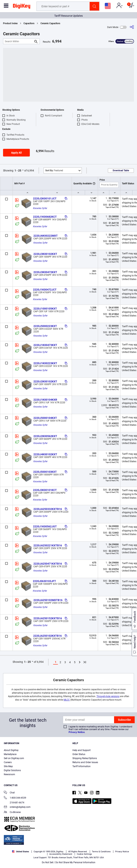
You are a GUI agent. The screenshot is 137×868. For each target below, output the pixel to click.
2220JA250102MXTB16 (48, 600)
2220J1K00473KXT (45, 345)
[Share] (132, 27)
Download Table (121, 170)
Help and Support (81, 750)
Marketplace (10, 754)
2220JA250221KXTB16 (48, 545)
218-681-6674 (14, 803)
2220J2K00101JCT (45, 198)
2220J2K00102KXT (45, 381)
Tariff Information (81, 766)
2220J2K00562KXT (45, 436)
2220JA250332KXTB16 (48, 509)
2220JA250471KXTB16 (48, 564)
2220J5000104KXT (45, 418)
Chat (9, 793)
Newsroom (9, 774)
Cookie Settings (84, 854)
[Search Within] (18, 41)
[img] (22, 7)
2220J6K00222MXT (46, 236)
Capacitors (29, 23)
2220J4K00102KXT (45, 454)
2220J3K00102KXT (45, 254)
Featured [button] (54, 170)
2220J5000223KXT (45, 326)
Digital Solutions (12, 770)
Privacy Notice (77, 732)
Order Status (79, 754)
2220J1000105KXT (45, 309)
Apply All (16, 153)
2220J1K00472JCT (45, 290)
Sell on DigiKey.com (14, 758)
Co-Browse (12, 812)
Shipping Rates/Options (85, 758)
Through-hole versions (108, 696)
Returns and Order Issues (85, 762)
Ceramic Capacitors (50, 23)
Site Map (8, 766)
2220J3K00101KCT (45, 490)
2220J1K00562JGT (45, 526)
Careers (8, 762)
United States (21, 852)
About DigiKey (11, 750)
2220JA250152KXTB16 (48, 618)
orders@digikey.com (17, 807)
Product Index (10, 23)
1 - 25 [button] (18, 170)
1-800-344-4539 (15, 798)
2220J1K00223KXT (45, 363)
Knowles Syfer (40, 208)
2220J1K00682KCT (45, 217)
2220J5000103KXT (45, 472)
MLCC (67, 700)
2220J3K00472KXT (45, 272)
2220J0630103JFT (44, 581)
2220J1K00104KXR (45, 400)
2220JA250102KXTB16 (47, 636)
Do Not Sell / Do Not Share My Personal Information (69, 862)
